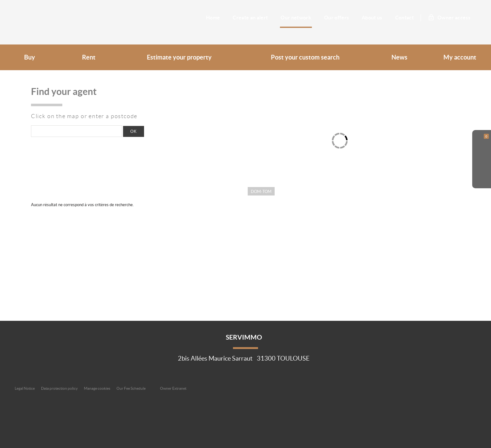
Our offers (336, 18)
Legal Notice (25, 388)
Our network (296, 18)
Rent (89, 57)
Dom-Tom (261, 192)
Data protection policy (59, 388)
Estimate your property (179, 57)
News (399, 57)
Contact (404, 18)
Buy (30, 57)
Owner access (450, 18)
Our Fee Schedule (131, 388)
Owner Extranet (173, 388)
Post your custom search (305, 57)
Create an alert (250, 18)
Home (213, 18)
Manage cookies (97, 388)
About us (372, 18)
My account (460, 57)
